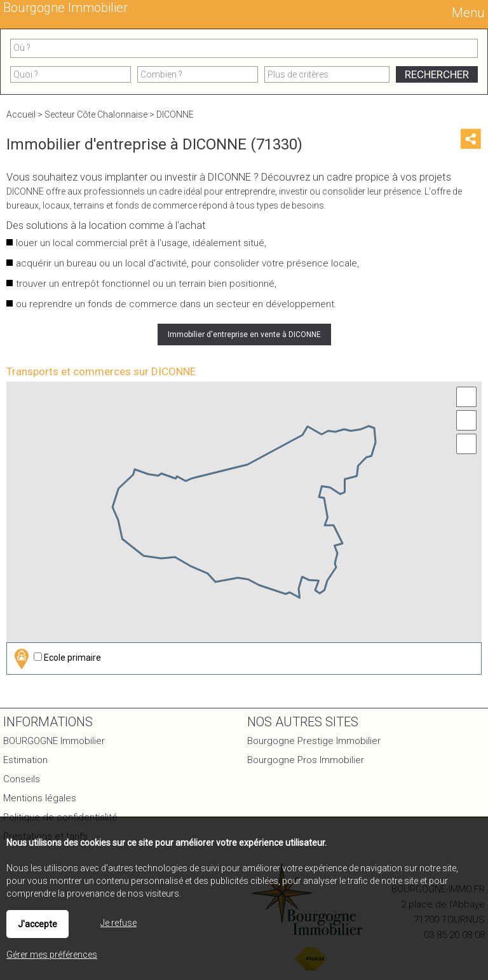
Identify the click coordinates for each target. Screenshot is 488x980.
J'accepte (37, 924)
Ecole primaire (56, 659)
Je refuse (119, 923)
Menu (467, 13)
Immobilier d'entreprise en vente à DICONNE (244, 335)
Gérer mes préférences (52, 955)
